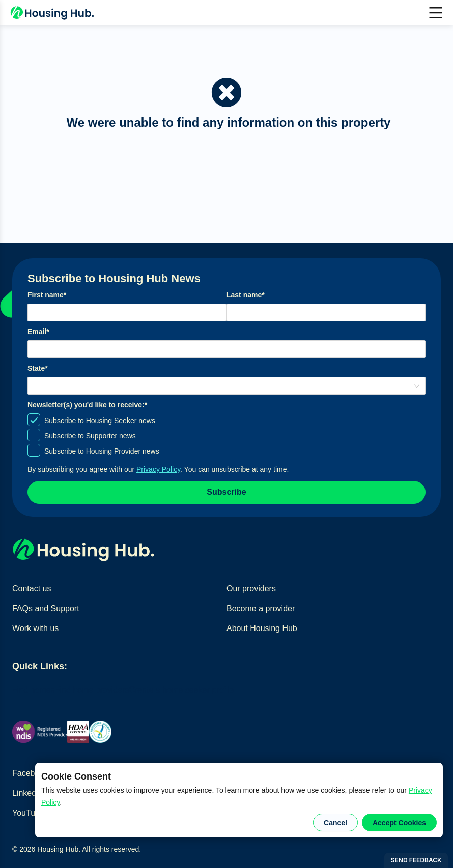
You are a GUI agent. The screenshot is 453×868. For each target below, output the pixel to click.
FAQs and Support (46, 608)
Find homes (34, 690)
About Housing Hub (262, 628)
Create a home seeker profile (181, 690)
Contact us (32, 589)
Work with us (35, 628)
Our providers (251, 589)
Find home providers (92, 690)
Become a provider (261, 608)
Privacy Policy (158, 469)
